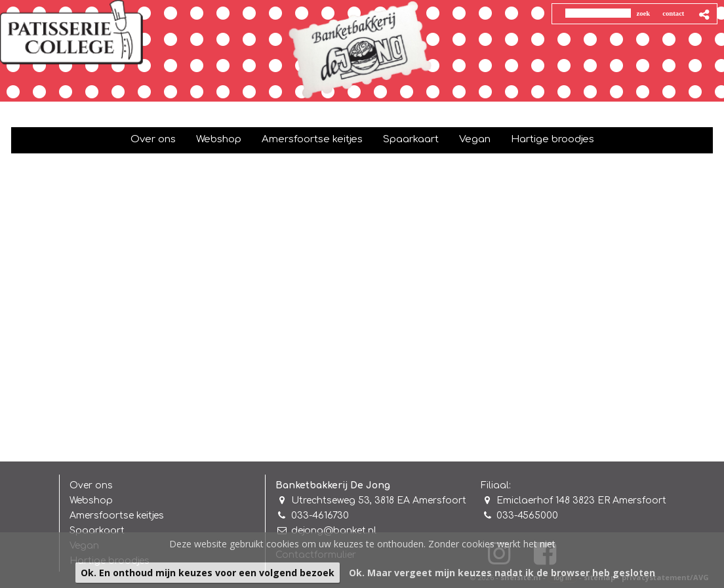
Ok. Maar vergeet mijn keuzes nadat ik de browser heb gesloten (502, 573)
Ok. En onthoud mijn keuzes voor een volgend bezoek (208, 573)
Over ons (91, 485)
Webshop (91, 500)
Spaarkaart (97, 531)
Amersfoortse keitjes (117, 516)
